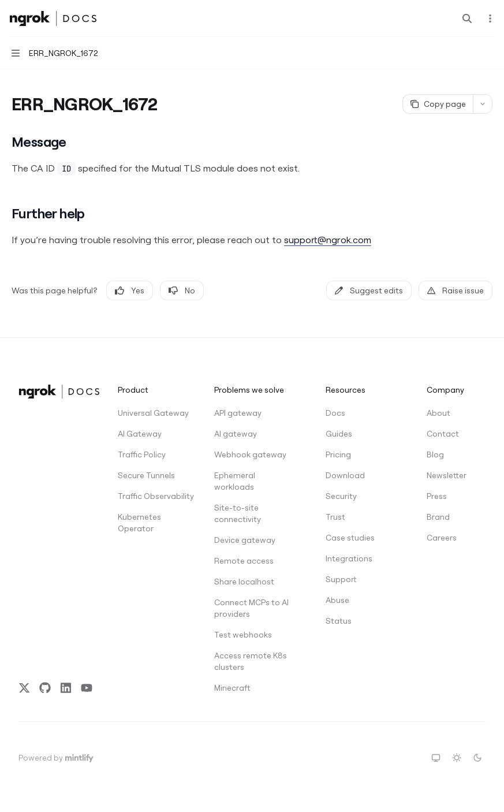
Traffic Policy (142, 455)
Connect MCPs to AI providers (251, 608)
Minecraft (232, 688)
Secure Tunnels (146, 475)
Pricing (338, 455)
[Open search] (467, 18)
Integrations (349, 558)
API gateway (238, 413)
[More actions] (489, 18)
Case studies (350, 538)
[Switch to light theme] (457, 758)
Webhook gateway (250, 455)
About (438, 413)
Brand (438, 517)
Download (345, 475)
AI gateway (236, 434)
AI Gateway (140, 434)
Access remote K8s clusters (251, 661)
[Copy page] (438, 104)
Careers (442, 538)
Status (339, 621)
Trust (335, 517)
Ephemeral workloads (235, 481)
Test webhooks (243, 635)
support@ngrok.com (328, 240)
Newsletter (447, 475)
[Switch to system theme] (436, 758)
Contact (443, 434)
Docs (335, 413)
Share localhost (244, 582)
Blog (435, 455)
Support (341, 579)
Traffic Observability (156, 496)
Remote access (244, 561)
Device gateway (245, 540)
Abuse (337, 600)
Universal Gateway (153, 413)
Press (437, 496)
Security (341, 496)
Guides (339, 434)
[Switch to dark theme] (477, 758)
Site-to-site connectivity (238, 513)
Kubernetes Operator (139, 523)
